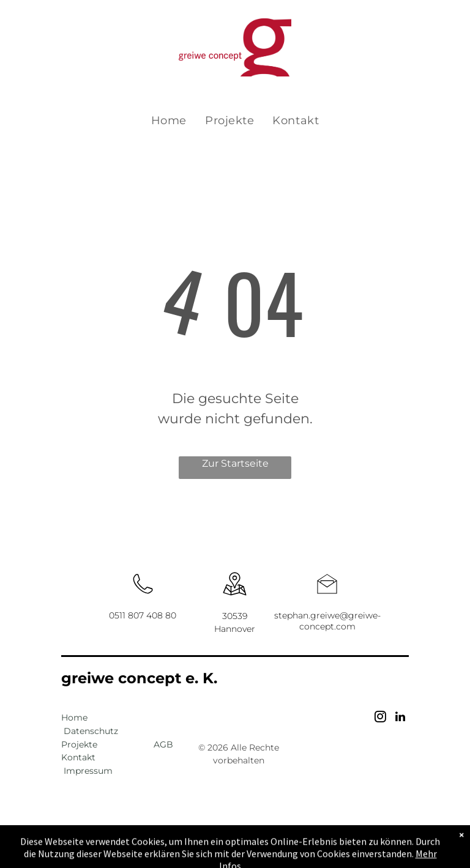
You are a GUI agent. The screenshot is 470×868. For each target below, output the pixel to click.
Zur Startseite (235, 463)
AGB (163, 744)
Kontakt (78, 757)
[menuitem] (169, 121)
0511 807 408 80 (143, 615)
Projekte (79, 744)
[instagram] (381, 718)
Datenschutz (91, 731)
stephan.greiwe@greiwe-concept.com (327, 621)
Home (74, 718)
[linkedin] (400, 718)
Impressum (88, 771)
